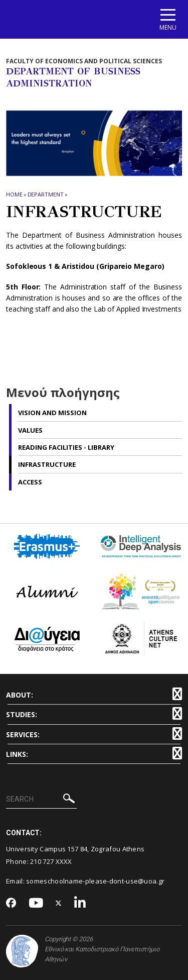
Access (30, 482)
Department (46, 194)
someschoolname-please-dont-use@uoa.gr (95, 881)
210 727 (43, 861)
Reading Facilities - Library (66, 447)
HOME (14, 194)
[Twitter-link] (59, 903)
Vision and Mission (52, 413)
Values (30, 430)
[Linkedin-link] (80, 903)
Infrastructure (47, 464)
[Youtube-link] (36, 903)
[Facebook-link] (11, 904)
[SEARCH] (41, 800)
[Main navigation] (168, 19)
